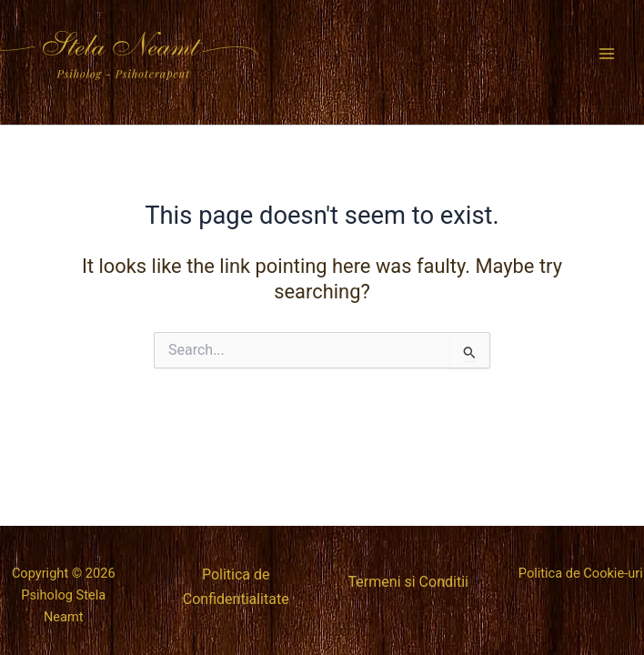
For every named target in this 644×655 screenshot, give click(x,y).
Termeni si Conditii (408, 582)
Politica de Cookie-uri (581, 573)
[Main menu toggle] (607, 54)
